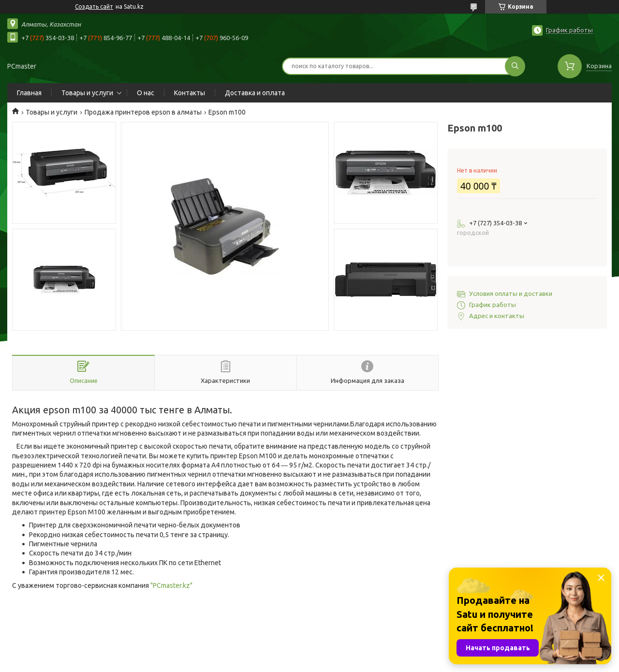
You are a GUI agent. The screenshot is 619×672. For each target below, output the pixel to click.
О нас (146, 93)
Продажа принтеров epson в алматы (143, 112)
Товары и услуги (87, 93)
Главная (29, 93)
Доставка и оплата (255, 93)
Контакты (190, 93)
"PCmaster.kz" (171, 585)
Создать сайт (94, 7)
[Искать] (515, 66)
